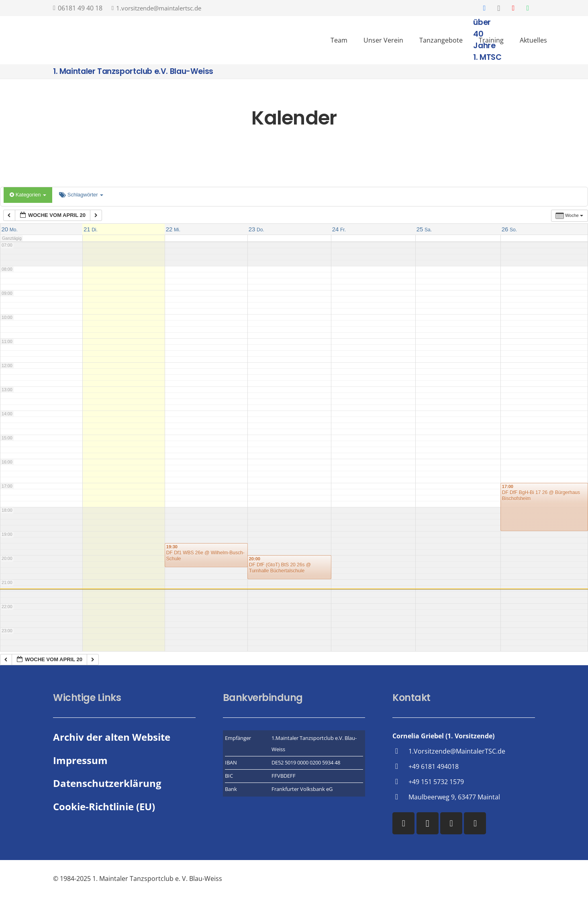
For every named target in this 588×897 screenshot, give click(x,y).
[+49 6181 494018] (400, 766)
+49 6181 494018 (434, 766)
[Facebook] (484, 8)
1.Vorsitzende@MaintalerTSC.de (457, 751)
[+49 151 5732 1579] (400, 782)
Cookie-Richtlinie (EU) (104, 806)
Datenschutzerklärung (107, 783)
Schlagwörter (81, 195)
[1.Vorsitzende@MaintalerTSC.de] (400, 751)
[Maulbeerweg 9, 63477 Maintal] (400, 797)
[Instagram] (499, 8)
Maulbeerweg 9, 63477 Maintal (454, 797)
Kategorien (28, 195)
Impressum (80, 760)
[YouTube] (513, 8)
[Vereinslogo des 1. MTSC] (259, 40)
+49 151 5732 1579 (436, 782)
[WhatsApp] (528, 8)
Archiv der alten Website (112, 737)
